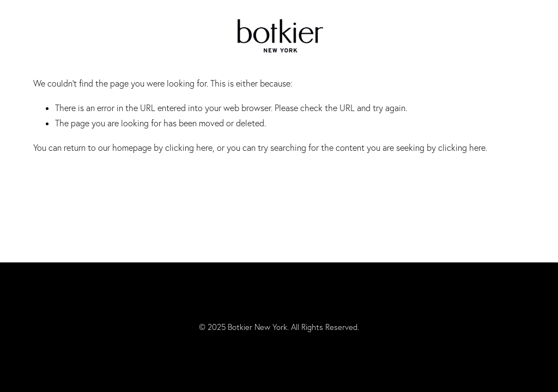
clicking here (189, 148)
